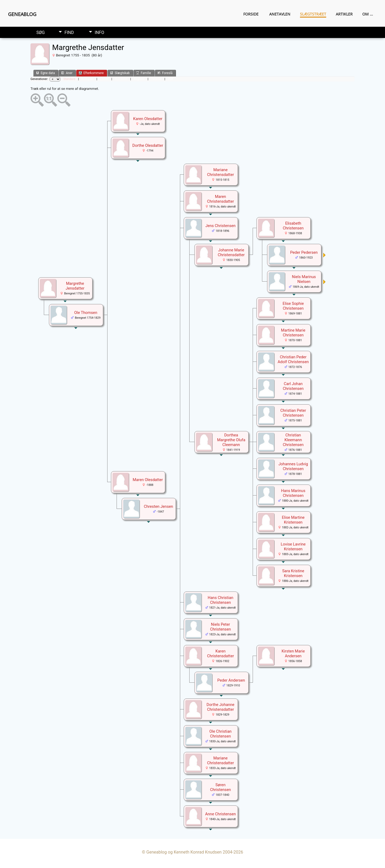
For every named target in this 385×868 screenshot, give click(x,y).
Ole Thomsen (86, 313)
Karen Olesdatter (148, 119)
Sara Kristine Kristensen (293, 573)
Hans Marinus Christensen (293, 493)
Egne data (45, 73)
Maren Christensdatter (220, 199)
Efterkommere (91, 73)
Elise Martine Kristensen (293, 520)
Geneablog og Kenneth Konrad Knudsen (184, 852)
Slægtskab (120, 73)
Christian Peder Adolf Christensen (293, 359)
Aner (67, 73)
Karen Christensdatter (220, 654)
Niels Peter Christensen (221, 627)
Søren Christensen (221, 787)
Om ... (368, 14)
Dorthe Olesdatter (148, 145)
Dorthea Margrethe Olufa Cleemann (231, 440)
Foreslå (165, 73)
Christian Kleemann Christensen (293, 440)
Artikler (344, 14)
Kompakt (88, 79)
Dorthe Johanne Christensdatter (221, 707)
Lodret (104, 79)
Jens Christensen (220, 226)
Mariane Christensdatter (220, 172)
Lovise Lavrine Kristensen (293, 547)
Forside (251, 14)
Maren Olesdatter (148, 480)
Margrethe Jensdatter (75, 286)
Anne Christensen (220, 814)
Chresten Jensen (158, 506)
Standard (69, 79)
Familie (143, 73)
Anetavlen (280, 14)
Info (99, 32)
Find (69, 32)
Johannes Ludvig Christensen (293, 466)
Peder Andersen (231, 680)
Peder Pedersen (304, 252)
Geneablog (22, 14)
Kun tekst (121, 79)
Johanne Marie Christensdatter (231, 252)
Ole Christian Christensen (220, 734)
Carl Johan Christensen (293, 386)
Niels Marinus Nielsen (304, 279)
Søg (41, 32)
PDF (171, 79)
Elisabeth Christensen (293, 226)
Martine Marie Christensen (293, 333)
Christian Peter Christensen (293, 413)
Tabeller (156, 79)
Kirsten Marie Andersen (293, 654)
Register (139, 79)
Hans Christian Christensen (221, 600)
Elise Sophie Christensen (293, 306)
